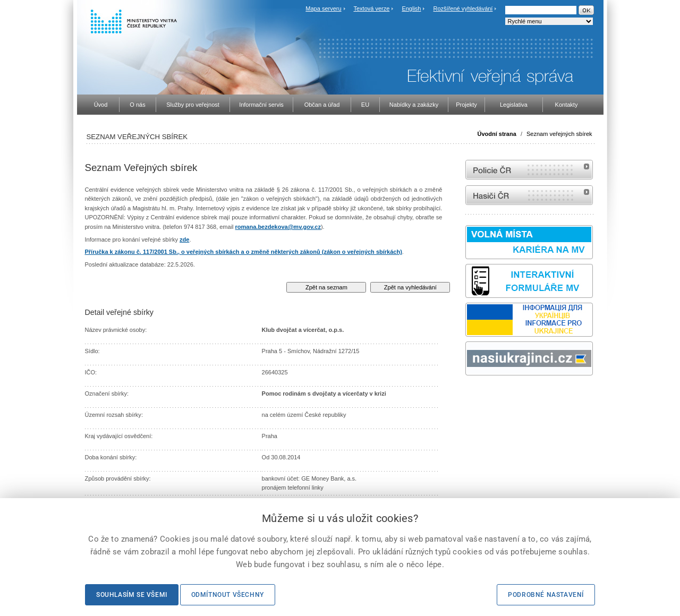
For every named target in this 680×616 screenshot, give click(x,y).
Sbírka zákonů (467, 395)
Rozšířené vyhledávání (463, 8)
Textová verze (371, 8)
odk (471, 395)
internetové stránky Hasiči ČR (529, 195)
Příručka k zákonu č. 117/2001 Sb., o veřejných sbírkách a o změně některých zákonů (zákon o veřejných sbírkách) (244, 252)
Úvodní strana (496, 134)
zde (184, 239)
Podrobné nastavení (546, 595)
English (411, 8)
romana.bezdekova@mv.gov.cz (278, 227)
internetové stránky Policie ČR (529, 170)
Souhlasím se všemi (132, 595)
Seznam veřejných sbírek (559, 134)
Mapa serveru (323, 8)
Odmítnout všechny (228, 595)
